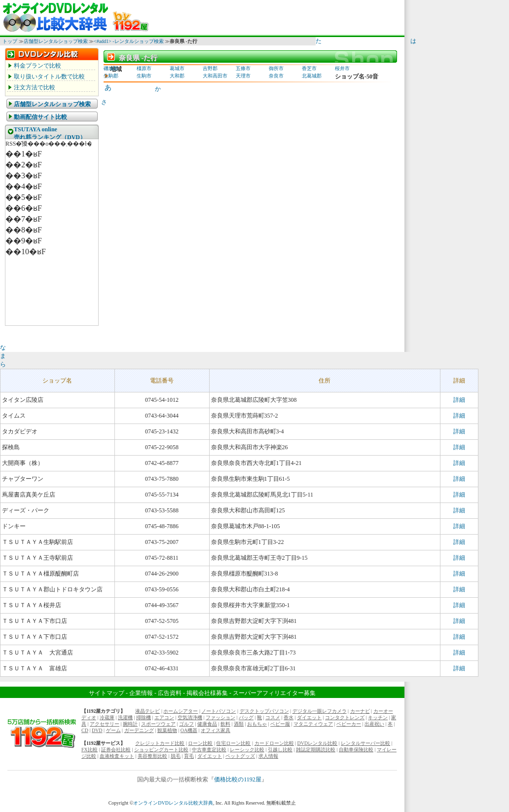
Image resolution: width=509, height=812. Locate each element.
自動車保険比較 (356, 750)
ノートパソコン (218, 711)
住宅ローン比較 (233, 743)
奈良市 (276, 76)
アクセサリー (105, 724)
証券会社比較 (116, 750)
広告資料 (170, 693)
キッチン (378, 717)
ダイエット (309, 717)
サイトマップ (107, 693)
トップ (10, 41)
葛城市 (177, 68)
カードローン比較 (274, 743)
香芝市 (309, 68)
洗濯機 (125, 717)
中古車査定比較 (209, 750)
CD (85, 730)
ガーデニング (139, 730)
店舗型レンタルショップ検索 (56, 41)
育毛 (189, 756)
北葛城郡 (312, 76)
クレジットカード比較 (160, 743)
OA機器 (189, 730)
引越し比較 (280, 750)
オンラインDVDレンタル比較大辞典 (173, 803)
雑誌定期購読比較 (316, 750)
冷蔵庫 (107, 717)
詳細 (459, 400)
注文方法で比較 (35, 87)
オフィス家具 (216, 730)
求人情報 (268, 756)
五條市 (243, 68)
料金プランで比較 (37, 66)
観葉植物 (167, 730)
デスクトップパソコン (264, 711)
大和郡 (177, 76)
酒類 (239, 724)
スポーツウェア (158, 724)
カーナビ (360, 711)
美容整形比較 (152, 756)
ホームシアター (181, 711)
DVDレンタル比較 (318, 743)
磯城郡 (111, 68)
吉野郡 (210, 68)
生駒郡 (111, 76)
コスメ (273, 717)
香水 (289, 717)
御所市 (276, 68)
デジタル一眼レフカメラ (320, 711)
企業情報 (141, 693)
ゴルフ (186, 724)
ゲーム (113, 730)
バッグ (246, 717)
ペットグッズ (240, 756)
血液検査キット (117, 756)
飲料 (225, 724)
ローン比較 (200, 743)
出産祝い (374, 724)
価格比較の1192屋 (238, 779)
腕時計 (130, 724)
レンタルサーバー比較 (365, 743)
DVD (97, 730)
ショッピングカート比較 (161, 750)
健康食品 (207, 724)
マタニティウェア (313, 724)
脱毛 (176, 756)
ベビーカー (349, 724)
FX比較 (90, 750)
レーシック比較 (247, 750)
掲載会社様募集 (207, 693)
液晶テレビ (147, 711)
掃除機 (144, 717)
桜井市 (342, 68)
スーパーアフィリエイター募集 (274, 693)
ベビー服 (280, 724)
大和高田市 (215, 76)
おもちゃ (257, 724)
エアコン (164, 717)
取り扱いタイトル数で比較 (49, 77)
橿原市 (144, 68)
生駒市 (144, 76)
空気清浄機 (190, 717)
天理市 (243, 76)
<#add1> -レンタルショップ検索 (129, 41)
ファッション (220, 717)
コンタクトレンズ (345, 717)
